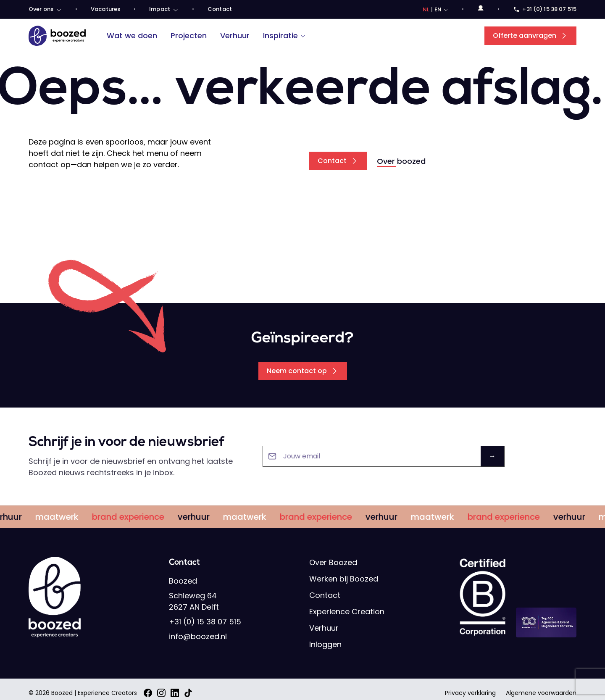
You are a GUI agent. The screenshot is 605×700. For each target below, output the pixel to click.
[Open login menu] (481, 8)
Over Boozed (333, 562)
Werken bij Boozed (344, 579)
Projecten (189, 36)
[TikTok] (188, 693)
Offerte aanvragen (530, 36)
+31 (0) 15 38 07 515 (205, 622)
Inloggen (325, 644)
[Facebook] (148, 693)
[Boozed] (57, 36)
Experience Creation (347, 612)
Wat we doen (132, 36)
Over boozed (401, 161)
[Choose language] (436, 10)
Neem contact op (303, 371)
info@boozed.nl (198, 636)
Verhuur (235, 36)
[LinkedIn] (175, 693)
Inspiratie (285, 36)
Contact (338, 161)
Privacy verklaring (470, 693)
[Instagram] (161, 693)
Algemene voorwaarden (541, 693)
